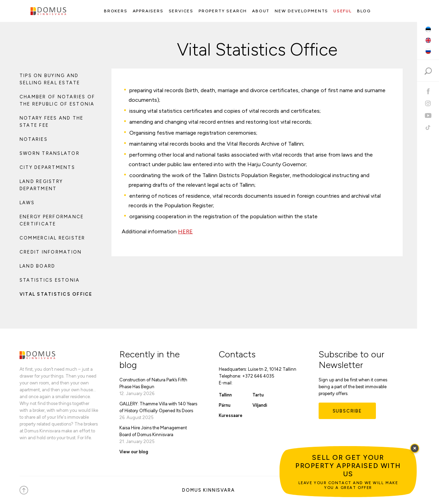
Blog (364, 11)
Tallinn (225, 395)
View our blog (134, 452)
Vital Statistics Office (56, 294)
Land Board (37, 266)
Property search (223, 11)
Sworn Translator (50, 153)
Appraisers (148, 11)
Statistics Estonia (50, 280)
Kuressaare (231, 415)
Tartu (258, 395)
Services (181, 11)
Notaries (34, 139)
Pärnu (225, 405)
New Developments (301, 11)
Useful (343, 11)
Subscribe (347, 411)
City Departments (47, 167)
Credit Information (51, 252)
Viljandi (260, 405)
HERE (185, 231)
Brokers (116, 11)
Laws (27, 203)
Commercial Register (52, 238)
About (261, 11)
